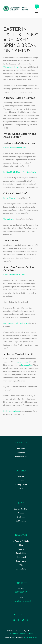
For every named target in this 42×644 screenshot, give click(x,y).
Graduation (21, 517)
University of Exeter (11, 67)
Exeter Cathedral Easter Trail (15, 147)
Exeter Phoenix (9, 198)
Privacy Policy (14, 633)
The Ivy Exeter (9, 219)
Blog (21, 545)
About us (21, 549)
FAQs (21, 489)
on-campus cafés (21, 362)
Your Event (21, 449)
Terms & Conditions (26, 633)
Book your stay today (12, 411)
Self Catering (21, 521)
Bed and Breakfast (21, 509)
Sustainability (21, 553)
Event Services (21, 456)
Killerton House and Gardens (14, 274)
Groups (21, 513)
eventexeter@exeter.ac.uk (21, 601)
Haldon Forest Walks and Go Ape (16, 323)
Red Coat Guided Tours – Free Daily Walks (20, 172)
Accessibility (21, 569)
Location (21, 481)
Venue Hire (21, 452)
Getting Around (21, 485)
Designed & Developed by (21, 637)
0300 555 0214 (21, 592)
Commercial (21, 557)
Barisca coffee (27, 365)
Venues (21, 477)
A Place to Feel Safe (21, 541)
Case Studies (21, 561)
